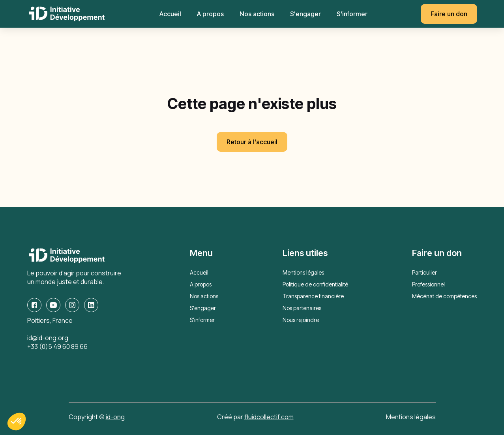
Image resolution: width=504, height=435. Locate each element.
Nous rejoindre (301, 320)
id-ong (115, 417)
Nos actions (257, 14)
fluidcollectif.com (269, 417)
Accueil (170, 14)
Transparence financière (313, 296)
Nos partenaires (302, 308)
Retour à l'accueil (252, 142)
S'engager (305, 14)
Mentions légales (303, 272)
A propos (210, 14)
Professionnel (428, 284)
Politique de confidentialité (315, 284)
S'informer (352, 14)
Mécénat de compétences (444, 296)
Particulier (424, 272)
